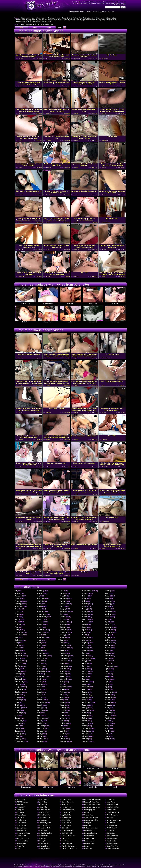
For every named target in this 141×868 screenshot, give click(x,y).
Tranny (107, 679)
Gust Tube (43, 805)
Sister (107, 593)
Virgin (107, 708)
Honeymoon (64, 658)
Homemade (64, 656)
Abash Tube (93, 786)
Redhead (85, 710)
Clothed (40, 601)
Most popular (74, 11)
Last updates (85, 11)
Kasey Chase (49, 24)
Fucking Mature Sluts (92, 802)
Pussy (84, 705)
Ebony (40, 684)
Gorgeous (63, 632)
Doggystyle (41, 671)
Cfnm (17, 736)
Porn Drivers (26, 768)
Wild (106, 728)
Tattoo (107, 653)
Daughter (41, 653)
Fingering (41, 726)
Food (62, 591)
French (62, 601)
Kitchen (62, 702)
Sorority (107, 609)
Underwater (109, 692)
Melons (85, 596)
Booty (17, 697)
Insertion (63, 676)
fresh (35, 27)
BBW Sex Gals (67, 823)
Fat (39, 713)
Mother (85, 614)
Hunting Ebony (67, 812)
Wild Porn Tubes (26, 786)
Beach (17, 648)
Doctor (40, 669)
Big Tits (18, 666)
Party (84, 661)
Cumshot (41, 637)
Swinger (108, 648)
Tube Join (70, 303)
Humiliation (64, 666)
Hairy (62, 643)
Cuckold (40, 632)
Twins (107, 684)
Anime (17, 611)
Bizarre (17, 674)
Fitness (40, 736)
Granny (62, 635)
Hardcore (63, 648)
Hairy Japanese (89, 18)
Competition (42, 614)
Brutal (17, 710)
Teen (106, 661)
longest (49, 27)
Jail (61, 684)
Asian (17, 619)
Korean (62, 705)
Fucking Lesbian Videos (93, 799)
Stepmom (108, 624)
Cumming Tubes (68, 831)
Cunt (39, 640)
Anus (17, 614)
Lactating (63, 708)
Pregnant (85, 687)
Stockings (108, 627)
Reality (85, 708)
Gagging (63, 609)
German (63, 617)
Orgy (84, 645)
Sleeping (108, 601)
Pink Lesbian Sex (113, 812)
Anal (17, 609)
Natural (85, 619)
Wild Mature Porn (113, 828)
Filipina (40, 723)
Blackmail (18, 679)
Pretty (84, 689)
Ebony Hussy (66, 799)
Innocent (63, 674)
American (18, 606)
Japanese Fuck (42, 20)
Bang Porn (115, 303)
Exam (39, 695)
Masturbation (87, 591)
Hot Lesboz (88, 825)
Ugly (106, 687)
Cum (39, 635)
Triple (107, 682)
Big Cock (18, 661)
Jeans (62, 689)
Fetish (40, 721)
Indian (62, 671)
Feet (39, 715)
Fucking (63, 604)
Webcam (108, 715)
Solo (106, 606)
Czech (40, 645)
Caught (18, 731)
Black (17, 676)
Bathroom (18, 640)
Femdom (41, 718)
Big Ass (18, 653)
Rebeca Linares (27, 24)
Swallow (108, 643)
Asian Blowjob (68, 18)
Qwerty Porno (48, 768)
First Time (41, 728)
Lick (61, 726)
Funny (62, 606)
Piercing (85, 671)
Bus (16, 715)
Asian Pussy (21, 20)
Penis (84, 663)
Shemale (85, 741)
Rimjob (85, 721)
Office (84, 632)
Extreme (40, 700)
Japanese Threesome (88, 20)
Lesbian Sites (89, 836)
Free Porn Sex (112, 841)
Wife (106, 726)
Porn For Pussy (112, 836)
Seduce (85, 734)
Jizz (61, 695)
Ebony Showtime (68, 802)
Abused (18, 593)
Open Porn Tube (113, 846)
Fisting (40, 734)
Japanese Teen (74, 20)
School (85, 726)
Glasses (63, 627)
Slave (107, 599)
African (17, 599)
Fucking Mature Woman (93, 807)
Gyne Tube (43, 807)
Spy (106, 619)
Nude (84, 624)
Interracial (63, 679)
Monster (85, 611)
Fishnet (40, 731)
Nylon (84, 630)
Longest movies (98, 11)
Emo (39, 687)
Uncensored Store (93, 768)
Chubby (40, 591)
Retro (84, 713)
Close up (41, 599)
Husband (63, 669)
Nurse (84, 627)
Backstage (19, 635)
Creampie (41, 630)
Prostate (85, 695)
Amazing (18, 604)
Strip (106, 635)
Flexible (40, 741)
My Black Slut (67, 815)
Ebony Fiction (44, 846)
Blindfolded (19, 682)
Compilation (42, 617)
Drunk (40, 682)
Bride (17, 702)
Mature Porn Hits (113, 805)
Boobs (17, 695)
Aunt (17, 627)
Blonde (17, 684)
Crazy (40, 627)
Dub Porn (26, 321)
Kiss (61, 700)
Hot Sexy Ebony (68, 807)
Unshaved (108, 697)
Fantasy (40, 710)
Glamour (63, 624)
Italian (62, 682)
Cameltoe (18, 721)
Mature (85, 593)
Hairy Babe (47, 21)
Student (107, 637)
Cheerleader (19, 741)
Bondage (18, 692)
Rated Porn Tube (45, 815)
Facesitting (41, 702)
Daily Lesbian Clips (69, 836)
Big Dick (18, 663)
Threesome (109, 666)
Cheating (18, 739)
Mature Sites (111, 810)
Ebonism (42, 838)
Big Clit (17, 658)
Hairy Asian (101, 18)
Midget (85, 599)
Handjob (63, 645)
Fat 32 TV (65, 838)
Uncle (107, 689)
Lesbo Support (89, 843)
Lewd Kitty (88, 849)
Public (84, 700)
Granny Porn (89, 815)
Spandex (108, 611)
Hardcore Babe (113, 20)
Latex (62, 713)
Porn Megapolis (112, 815)
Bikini (17, 669)
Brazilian (18, 700)
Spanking (108, 614)
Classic (40, 593)
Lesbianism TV (89, 831)
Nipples (85, 622)
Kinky (62, 697)
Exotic (40, 697)
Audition (18, 624)
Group (62, 637)
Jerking (62, 692)
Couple (40, 624)
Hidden (62, 653)
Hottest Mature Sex (91, 828)
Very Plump (111, 823)
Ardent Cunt (93, 303)
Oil (83, 635)
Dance (40, 650)
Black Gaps (44, 831)
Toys (106, 676)
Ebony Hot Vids (45, 849)
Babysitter (18, 632)
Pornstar (85, 682)
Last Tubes (70, 321)
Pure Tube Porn (45, 812)
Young (107, 739)
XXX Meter (111, 831)
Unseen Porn (115, 768)
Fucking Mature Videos (92, 805)
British (17, 705)
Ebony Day (43, 841)
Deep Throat (42, 656)
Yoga (106, 736)
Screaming (86, 728)
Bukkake (18, 713)
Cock (39, 606)
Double (40, 679)
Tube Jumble (70, 768)
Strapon (107, 630)
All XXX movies (48, 303)
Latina (62, 715)
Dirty (39, 666)
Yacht (107, 734)
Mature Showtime (113, 807)
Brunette (18, 708)
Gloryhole (63, 630)
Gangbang (64, 611)
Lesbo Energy (89, 838)
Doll (39, 674)
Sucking (108, 640)
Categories (109, 11)
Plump (85, 676)
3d (16, 591)
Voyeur (107, 710)
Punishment (86, 702)
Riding (85, 718)
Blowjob (18, 687)
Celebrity (18, 734)
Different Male (67, 843)
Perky (84, 666)
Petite (84, 669)
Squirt (107, 622)
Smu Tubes (43, 820)
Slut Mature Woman (114, 820)
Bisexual (18, 671)
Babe (17, 630)
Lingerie (63, 728)
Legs (62, 721)
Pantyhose (86, 658)
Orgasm (85, 643)
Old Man (85, 637)
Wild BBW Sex (112, 825)
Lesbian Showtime (91, 833)
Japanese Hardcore (28, 18)
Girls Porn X (111, 833)
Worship (108, 731)
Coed (39, 609)
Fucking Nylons (90, 810)
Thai (106, 663)
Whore (107, 723)
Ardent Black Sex (45, 825)
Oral (84, 640)
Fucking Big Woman (69, 846)
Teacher (108, 656)
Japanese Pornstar (35, 21)
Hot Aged (88, 823)
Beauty (17, 650)
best (21, 27)
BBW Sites (66, 828)
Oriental (85, 648)
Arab (17, 617)
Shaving (85, 739)
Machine (63, 734)
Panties (85, 656)
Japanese (63, 687)
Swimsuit (108, 645)
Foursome (63, 599)
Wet (106, 721)
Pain (84, 653)
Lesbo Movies (89, 841)
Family (40, 708)
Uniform (107, 695)
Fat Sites (65, 841)
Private (85, 692)
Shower (107, 591)
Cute (39, 643)
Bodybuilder (19, 689)
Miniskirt (85, 604)
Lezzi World (111, 802)
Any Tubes (43, 802)
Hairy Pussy (102, 20)
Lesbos (87, 846)
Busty (17, 718)
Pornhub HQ (93, 321)
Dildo (39, 663)
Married (62, 739)
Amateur (18, 601)
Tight (106, 669)
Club (39, 604)
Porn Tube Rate (45, 810)
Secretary (86, 731)
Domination (41, 676)
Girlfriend (63, 622)
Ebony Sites (66, 805)
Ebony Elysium (45, 843)
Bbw (17, 643)
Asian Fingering (22, 21)
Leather (62, 718)
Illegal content (110, 866)
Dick (39, 661)
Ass (16, 622)
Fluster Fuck (48, 321)
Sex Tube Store (45, 818)
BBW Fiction (66, 820)
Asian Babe (53, 20)
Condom (40, 619)
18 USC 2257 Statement (100, 866)
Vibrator (107, 702)
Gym (62, 640)
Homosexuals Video (91, 820)
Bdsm (17, 645)
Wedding (108, 718)
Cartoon (18, 723)
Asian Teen (63, 20)
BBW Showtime (67, 825)
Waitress (108, 713)
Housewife (64, 661)
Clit (39, 596)
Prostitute (86, 697)
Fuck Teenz (88, 812)
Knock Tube (26, 303)
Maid (62, 736)
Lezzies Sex (111, 799)
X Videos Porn (112, 838)
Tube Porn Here (113, 849)
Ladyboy (63, 710)
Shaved (85, 736)
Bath (17, 637)
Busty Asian (31, 20)
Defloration (41, 658)
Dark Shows (44, 836)
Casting (18, 728)
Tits (106, 674)
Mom (84, 606)
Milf (84, 601)
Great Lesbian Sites (91, 818)
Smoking (108, 604)
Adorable (18, 596)
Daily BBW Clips (68, 833)
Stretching (108, 632)
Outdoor (85, 650)
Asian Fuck (78, 18)
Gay (61, 614)
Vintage (107, 705)
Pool (84, 679)
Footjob (62, 593)
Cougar (40, 622)
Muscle (85, 617)
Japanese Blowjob (55, 18)
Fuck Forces (115, 321)
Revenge (85, 715)
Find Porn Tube (112, 843)
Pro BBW (110, 818)
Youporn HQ (70, 786)
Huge (62, 663)
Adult (115, 786)
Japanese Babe (112, 18)
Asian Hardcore (42, 18)
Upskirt (107, 700)
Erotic (39, 689)
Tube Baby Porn (45, 823)
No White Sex (67, 818)
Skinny (107, 596)
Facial (40, 705)
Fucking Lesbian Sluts (70, 849)
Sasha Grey (38, 24)
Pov (84, 684)
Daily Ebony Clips (46, 833)
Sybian (107, 650)
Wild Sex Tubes (48, 786)
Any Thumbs (44, 799)
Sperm (107, 617)
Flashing (40, 739)
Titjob (107, 671)
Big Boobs (19, 656)
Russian (85, 723)
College (40, 611)
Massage (63, 741)
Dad (39, 648)
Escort (40, 692)
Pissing (85, 674)
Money (85, 609)
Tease (107, 658)
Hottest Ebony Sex (68, 810)
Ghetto (62, 619)
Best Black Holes (45, 828)
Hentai (62, 650)
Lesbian (63, 723)
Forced (62, 596)
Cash (17, 726)
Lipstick (62, 731)
